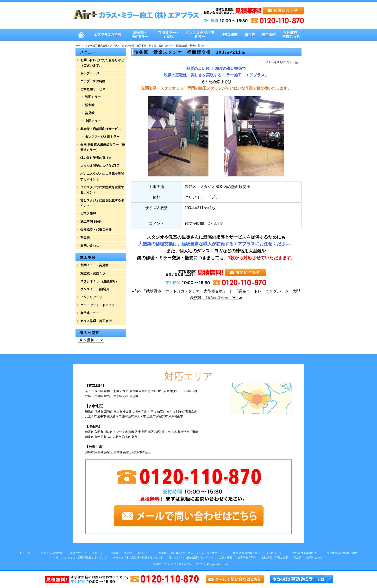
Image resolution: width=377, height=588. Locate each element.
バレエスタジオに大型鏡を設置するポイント (102, 176)
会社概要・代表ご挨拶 (96, 229)
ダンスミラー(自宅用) (95, 289)
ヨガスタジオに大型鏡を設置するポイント (102, 190)
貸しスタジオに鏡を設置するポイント (102, 203)
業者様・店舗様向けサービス (101, 129)
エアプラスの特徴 (93, 81)
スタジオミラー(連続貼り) (99, 281)
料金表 (85, 237)
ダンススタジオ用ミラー (102, 137)
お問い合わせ (90, 245)
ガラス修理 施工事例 (96, 321)
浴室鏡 (90, 105)
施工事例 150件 (91, 222)
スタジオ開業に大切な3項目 (100, 166)
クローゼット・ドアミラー (99, 305)
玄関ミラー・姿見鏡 (94, 265)
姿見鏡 (90, 113)
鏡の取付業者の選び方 (96, 158)
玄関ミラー (93, 121)
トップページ (90, 73)
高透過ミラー (90, 313)
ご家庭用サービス (93, 89)
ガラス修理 (88, 214)
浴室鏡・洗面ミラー (94, 273)
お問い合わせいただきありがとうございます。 (102, 63)
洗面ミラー (93, 97)
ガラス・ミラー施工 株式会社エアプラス (184, 564)
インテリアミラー (93, 297)
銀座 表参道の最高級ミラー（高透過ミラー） (103, 147)
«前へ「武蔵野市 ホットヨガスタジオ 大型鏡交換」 (179, 291)
